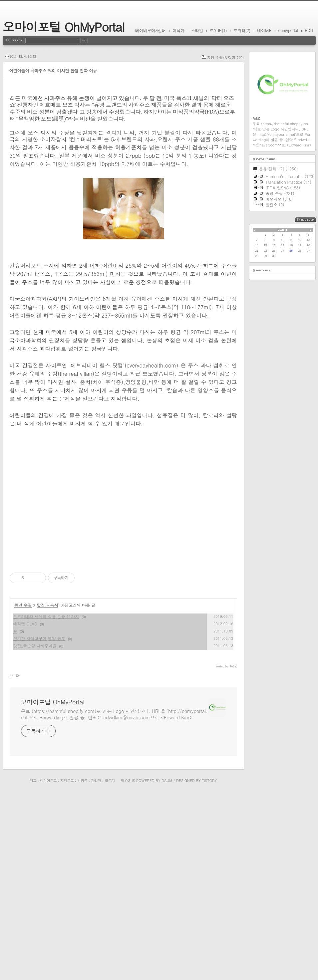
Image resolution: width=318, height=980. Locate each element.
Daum (167, 967)
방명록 (82, 967)
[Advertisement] (123, 135)
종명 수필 (23, 791)
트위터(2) (242, 31)
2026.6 (283, 230)
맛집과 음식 (48, 791)
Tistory (209, 967)
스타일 (197, 31)
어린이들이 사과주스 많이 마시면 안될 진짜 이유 (53, 70)
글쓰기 (110, 967)
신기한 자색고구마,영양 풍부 (39, 825)
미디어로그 (48, 967)
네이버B (264, 31)
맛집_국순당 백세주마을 (35, 832)
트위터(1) (218, 31)
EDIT (309, 31)
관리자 (96, 967)
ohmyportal (288, 31)
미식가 (178, 31)
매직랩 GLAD (25, 810)
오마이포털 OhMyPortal (64, 26)
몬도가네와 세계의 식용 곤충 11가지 (46, 803)
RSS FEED (311, 220)
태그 (33, 967)
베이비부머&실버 (151, 31)
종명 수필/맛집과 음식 (226, 57)
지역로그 (67, 967)
